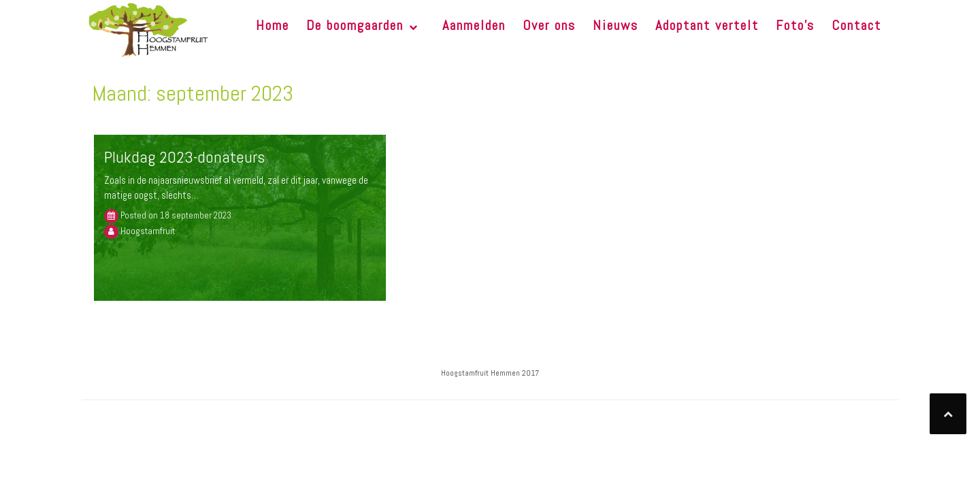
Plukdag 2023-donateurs (184, 157)
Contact (856, 25)
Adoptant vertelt (707, 25)
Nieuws (616, 25)
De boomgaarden (355, 25)
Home (273, 25)
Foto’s (795, 25)
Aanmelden (474, 25)
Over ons (549, 25)
